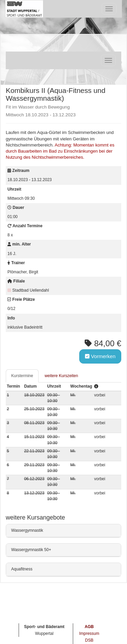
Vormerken (100, 356)
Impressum (89, 633)
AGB (89, 627)
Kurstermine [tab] (22, 376)
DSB (89, 640)
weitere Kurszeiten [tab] (61, 376)
